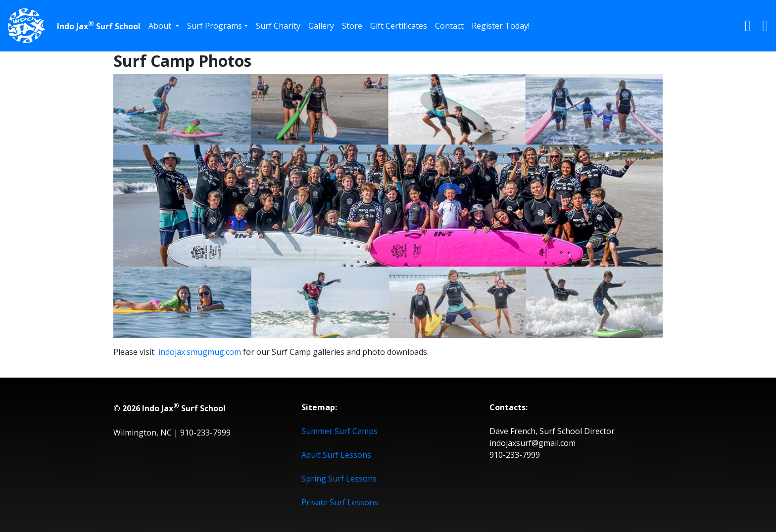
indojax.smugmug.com (200, 352)
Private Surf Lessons (340, 502)
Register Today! (501, 26)
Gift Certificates (399, 26)
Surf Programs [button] (215, 26)
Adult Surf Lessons (336, 455)
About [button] (161, 26)
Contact (449, 26)
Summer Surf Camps (339, 431)
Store (352, 26)
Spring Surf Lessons (339, 479)
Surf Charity (278, 26)
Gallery (321, 26)
